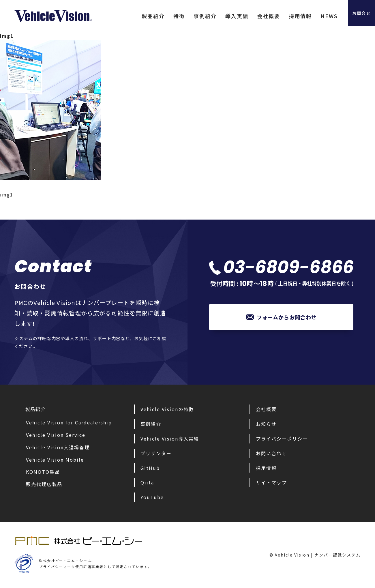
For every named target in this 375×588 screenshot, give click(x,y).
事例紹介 (192, 16)
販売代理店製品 (44, 484)
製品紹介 (140, 16)
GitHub (150, 468)
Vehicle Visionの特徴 (167, 409)
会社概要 (255, 16)
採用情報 (287, 16)
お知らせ (266, 424)
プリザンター (156, 453)
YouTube (152, 497)
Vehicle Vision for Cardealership (69, 422)
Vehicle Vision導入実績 (170, 439)
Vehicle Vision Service (56, 435)
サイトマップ (271, 482)
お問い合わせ (271, 453)
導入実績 (224, 16)
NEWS (316, 16)
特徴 (166, 16)
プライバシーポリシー (282, 439)
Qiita (147, 482)
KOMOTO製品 (43, 472)
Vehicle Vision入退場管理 (58, 447)
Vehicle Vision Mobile (55, 460)
